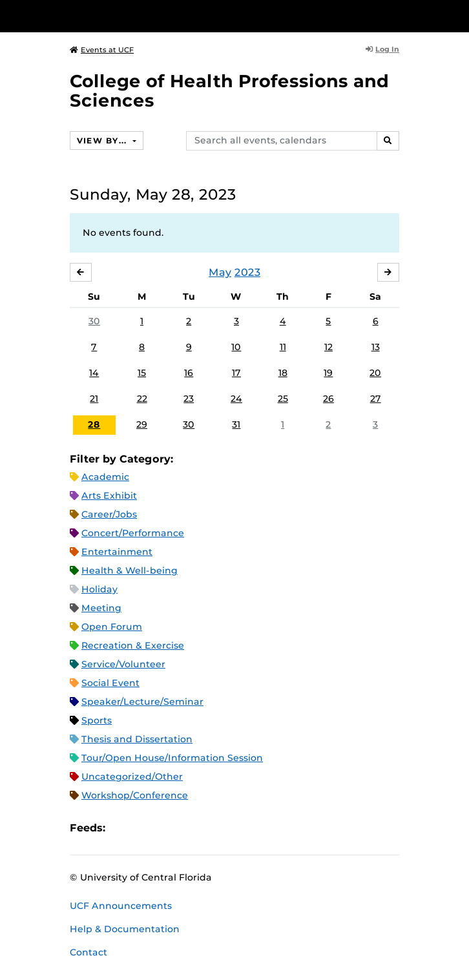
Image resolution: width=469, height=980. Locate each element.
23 (189, 399)
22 (142, 399)
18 (283, 373)
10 (236, 347)
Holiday (99, 589)
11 (283, 347)
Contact (89, 952)
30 (94, 321)
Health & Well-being (130, 570)
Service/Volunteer (123, 664)
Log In (382, 49)
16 (189, 373)
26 (328, 399)
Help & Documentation (125, 929)
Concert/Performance (133, 533)
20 (375, 373)
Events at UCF (102, 50)
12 (328, 347)
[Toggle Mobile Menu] (456, 15)
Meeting (101, 608)
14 (94, 373)
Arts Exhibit (109, 495)
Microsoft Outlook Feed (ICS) (144, 829)
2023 (247, 272)
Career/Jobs (109, 514)
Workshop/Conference (135, 795)
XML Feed (188, 829)
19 (328, 373)
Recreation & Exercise (133, 645)
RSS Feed (166, 829)
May (220, 272)
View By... (103, 141)
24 (236, 399)
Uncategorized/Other (132, 777)
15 (142, 373)
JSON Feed (210, 829)
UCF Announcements (121, 906)
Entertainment (117, 552)
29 (142, 424)
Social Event (110, 683)
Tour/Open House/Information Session (172, 758)
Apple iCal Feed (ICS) (122, 829)
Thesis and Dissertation (137, 739)
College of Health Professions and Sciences (229, 91)
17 (236, 373)
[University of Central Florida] (98, 16)
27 (376, 399)
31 (236, 424)
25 (283, 399)
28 (94, 424)
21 (94, 399)
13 (376, 347)
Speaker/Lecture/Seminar (142, 702)
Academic (105, 477)
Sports (97, 720)
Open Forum (112, 627)
